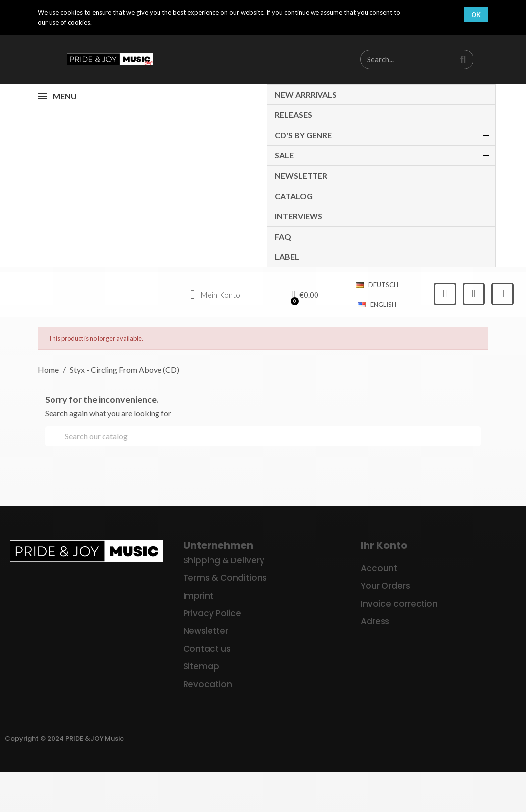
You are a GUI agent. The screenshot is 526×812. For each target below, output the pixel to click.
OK (476, 15)
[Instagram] (474, 294)
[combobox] (402, 59)
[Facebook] (445, 294)
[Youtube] (502, 294)
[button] (305, 295)
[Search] (263, 436)
